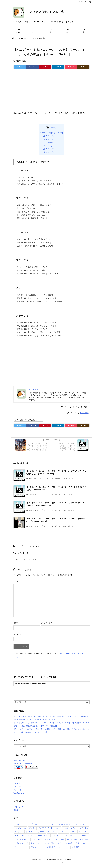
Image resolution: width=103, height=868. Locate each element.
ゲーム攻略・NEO (20, 760)
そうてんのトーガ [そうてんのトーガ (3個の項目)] (37, 824)
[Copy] (83, 67)
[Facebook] (33, 67)
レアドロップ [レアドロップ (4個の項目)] (69, 836)
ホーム (16, 38)
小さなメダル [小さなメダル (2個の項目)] (72, 839)
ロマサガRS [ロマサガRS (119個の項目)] (36, 839)
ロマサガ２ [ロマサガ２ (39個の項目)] (47, 839)
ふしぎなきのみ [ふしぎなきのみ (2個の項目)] (21, 828)
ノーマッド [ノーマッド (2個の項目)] (63, 832)
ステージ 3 (49, 143)
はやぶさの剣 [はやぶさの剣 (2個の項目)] (81, 824)
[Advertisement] (52, 93)
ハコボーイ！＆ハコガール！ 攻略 (34, 38)
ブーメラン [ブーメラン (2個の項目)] (83, 832)
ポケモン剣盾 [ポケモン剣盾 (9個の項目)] (42, 836)
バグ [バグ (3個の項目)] (73, 832)
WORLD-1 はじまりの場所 (52, 133)
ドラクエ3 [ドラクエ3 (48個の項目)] (40, 832)
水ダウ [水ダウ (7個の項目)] (60, 843)
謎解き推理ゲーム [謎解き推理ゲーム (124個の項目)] (54, 847)
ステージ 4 (49, 146)
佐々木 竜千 (84, 413)
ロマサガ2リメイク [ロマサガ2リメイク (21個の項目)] (22, 839)
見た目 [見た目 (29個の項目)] (85, 843)
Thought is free (63, 863)
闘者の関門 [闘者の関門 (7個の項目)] (76, 847)
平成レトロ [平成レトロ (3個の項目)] (84, 839)
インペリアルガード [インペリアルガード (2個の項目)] (45, 828)
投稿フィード (18, 787)
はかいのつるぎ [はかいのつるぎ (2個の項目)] (65, 824)
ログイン (17, 784)
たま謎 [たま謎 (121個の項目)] (51, 824)
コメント (17, 581)
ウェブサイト (18, 634)
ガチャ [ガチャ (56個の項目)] (58, 828)
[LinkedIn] (58, 67)
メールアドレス (47, 623)
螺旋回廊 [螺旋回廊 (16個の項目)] (69, 843)
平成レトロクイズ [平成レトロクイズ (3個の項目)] (21, 843)
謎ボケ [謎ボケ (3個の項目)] (17, 847)
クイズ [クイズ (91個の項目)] (66, 828)
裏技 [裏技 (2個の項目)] (77, 843)
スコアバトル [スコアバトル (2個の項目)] (83, 828)
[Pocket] (71, 67)
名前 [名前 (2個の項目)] (56, 839)
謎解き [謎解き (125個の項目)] (34, 847)
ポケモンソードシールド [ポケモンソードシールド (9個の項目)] (24, 836)
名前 (16, 623)
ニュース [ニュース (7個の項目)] (51, 832)
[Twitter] (20, 67)
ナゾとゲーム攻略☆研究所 (23, 764)
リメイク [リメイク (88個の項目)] (55, 836)
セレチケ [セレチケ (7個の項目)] (18, 832)
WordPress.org (19, 793)
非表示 (54, 128)
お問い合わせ (18, 807)
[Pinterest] (45, 67)
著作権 (16, 810)
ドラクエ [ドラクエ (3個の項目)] (29, 832)
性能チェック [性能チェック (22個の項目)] (36, 843)
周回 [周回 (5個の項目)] (62, 839)
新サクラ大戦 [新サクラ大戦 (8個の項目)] (49, 843)
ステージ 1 (49, 136)
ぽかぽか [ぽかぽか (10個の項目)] (32, 828)
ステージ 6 (49, 152)
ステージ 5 (49, 149)
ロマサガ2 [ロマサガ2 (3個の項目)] (82, 836)
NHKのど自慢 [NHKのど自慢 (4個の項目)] (20, 824)
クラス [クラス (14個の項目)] (73, 828)
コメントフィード (20, 790)
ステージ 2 (49, 139)
